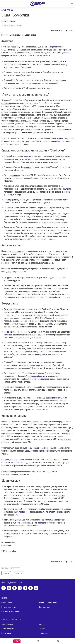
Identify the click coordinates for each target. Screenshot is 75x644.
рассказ (61, 495)
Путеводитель (15, 520)
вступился (30, 208)
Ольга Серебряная (9, 21)
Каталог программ (9, 607)
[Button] (57, 31)
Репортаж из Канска (13, 227)
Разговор (8, 309)
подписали (6, 103)
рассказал (62, 285)
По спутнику (6, 633)
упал (27, 425)
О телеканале (7, 603)
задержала (29, 156)
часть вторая (49, 512)
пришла (15, 175)
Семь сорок (7, 10)
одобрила (10, 471)
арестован (43, 277)
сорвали (28, 167)
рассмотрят (34, 362)
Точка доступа (7, 624)
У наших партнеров (9, 629)
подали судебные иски (37, 376)
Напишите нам (44, 607)
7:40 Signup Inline (9, 551)
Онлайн (41, 624)
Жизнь (15, 486)
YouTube (42, 629)
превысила (66, 439)
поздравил (17, 251)
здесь (61, 138)
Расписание (43, 633)
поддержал (42, 346)
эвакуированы (52, 398)
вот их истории (45, 327)
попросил (36, 387)
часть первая (19, 512)
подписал (54, 47)
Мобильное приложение (48, 603)
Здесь (4, 138)
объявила (67, 189)
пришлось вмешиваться (12, 463)
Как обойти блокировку (11, 611)
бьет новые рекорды (44, 448)
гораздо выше (8, 433)
